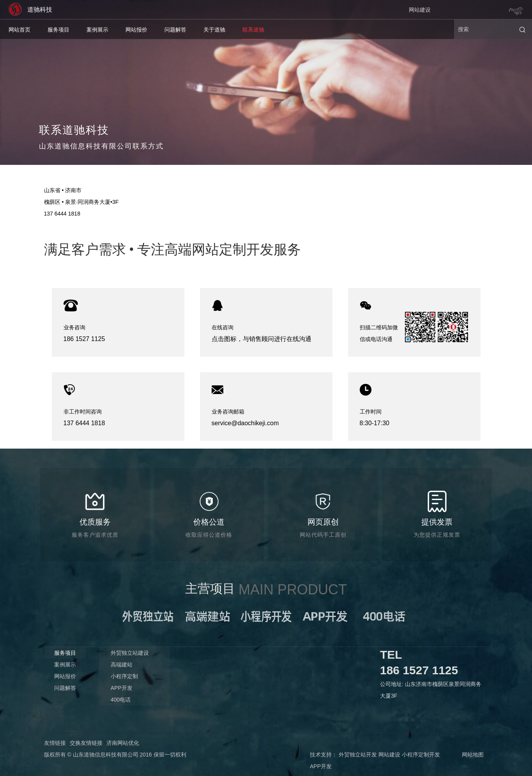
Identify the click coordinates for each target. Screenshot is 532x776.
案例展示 (97, 30)
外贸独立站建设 (130, 653)
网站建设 (420, 10)
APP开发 (122, 688)
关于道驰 (214, 30)
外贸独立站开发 (358, 755)
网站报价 (136, 30)
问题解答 (175, 30)
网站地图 (473, 755)
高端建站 (122, 665)
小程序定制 (124, 676)
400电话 (121, 700)
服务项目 (58, 30)
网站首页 (19, 30)
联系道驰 (253, 30)
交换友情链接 (86, 743)
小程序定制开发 (421, 755)
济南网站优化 (123, 743)
